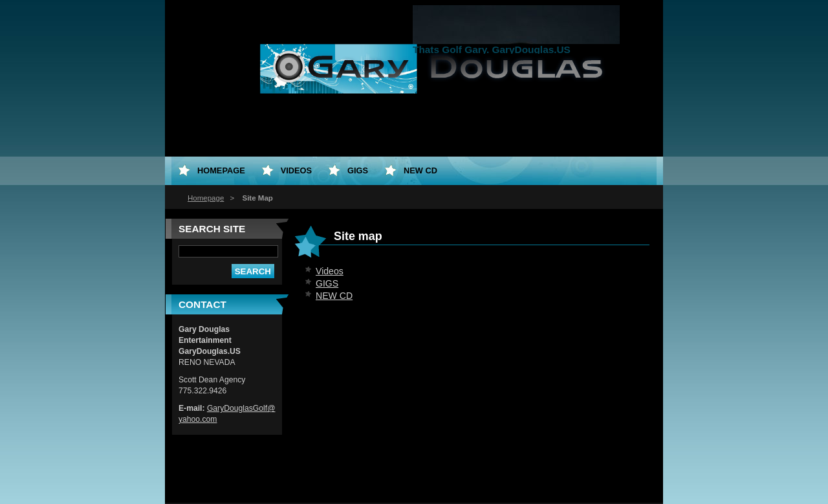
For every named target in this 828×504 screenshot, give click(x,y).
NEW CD (334, 296)
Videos (330, 271)
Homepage (206, 198)
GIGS (327, 283)
